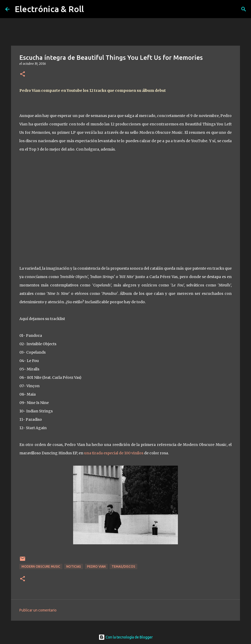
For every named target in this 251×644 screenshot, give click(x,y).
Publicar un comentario (38, 610)
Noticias (74, 566)
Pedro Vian (96, 566)
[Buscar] (244, 9)
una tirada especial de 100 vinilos (114, 453)
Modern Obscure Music (41, 566)
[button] (23, 74)
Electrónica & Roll (49, 9)
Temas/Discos (123, 566)
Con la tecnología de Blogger (126, 637)
